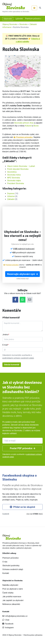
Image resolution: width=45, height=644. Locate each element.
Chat (6, 620)
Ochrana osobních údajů (13, 569)
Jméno (5, 335)
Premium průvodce (33, 19)
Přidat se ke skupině (22, 507)
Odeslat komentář (12, 365)
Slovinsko (23, 24)
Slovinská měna (14, 175)
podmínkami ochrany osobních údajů (18, 358)
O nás (5, 562)
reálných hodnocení (24, 249)
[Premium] (34, 8)
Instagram (8, 628)
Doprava (11, 193)
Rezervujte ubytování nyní (22, 274)
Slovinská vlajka (14, 181)
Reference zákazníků (11, 604)
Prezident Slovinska (16, 183)
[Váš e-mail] (22, 441)
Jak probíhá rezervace (12, 597)
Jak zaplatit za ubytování (13, 600)
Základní (11, 199)
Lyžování (19, 19)
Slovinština (12, 172)
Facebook (8, 624)
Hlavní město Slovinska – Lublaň (21, 166)
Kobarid (28, 126)
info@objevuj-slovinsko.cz (15, 616)
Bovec (36, 126)
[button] (40, 8)
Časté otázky (8, 593)
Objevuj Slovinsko (10, 24)
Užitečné (11, 196)
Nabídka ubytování (10, 585)
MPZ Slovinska (13, 178)
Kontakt (6, 573)
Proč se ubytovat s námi (13, 589)
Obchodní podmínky (11, 566)
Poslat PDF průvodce (22, 448)
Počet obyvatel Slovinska (18, 169)
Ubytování (8, 19)
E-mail (5, 345)
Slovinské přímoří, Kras (24, 123)
